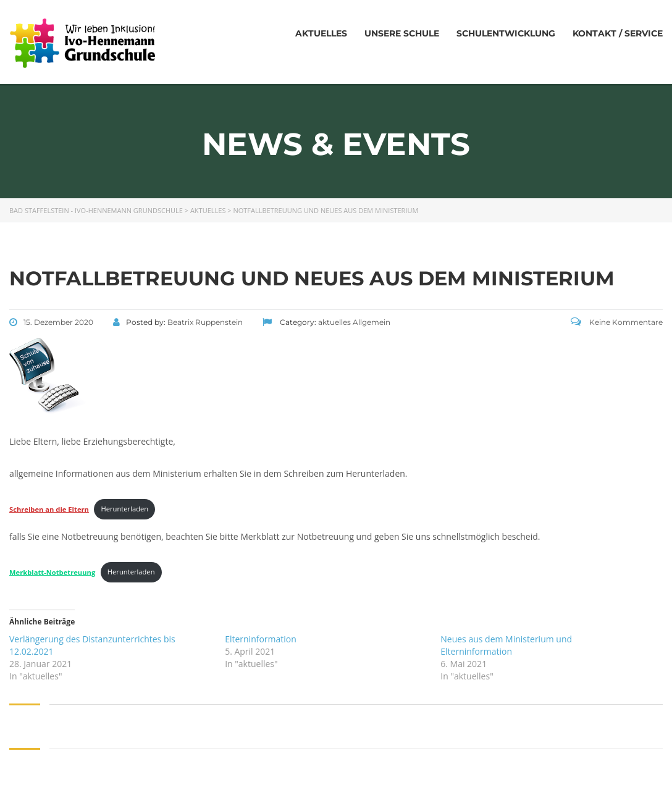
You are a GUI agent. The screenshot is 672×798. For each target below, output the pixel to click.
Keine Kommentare (617, 322)
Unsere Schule (402, 33)
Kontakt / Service (618, 33)
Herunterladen (125, 509)
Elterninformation (261, 639)
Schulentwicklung (506, 33)
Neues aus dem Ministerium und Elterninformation (506, 645)
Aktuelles (321, 33)
